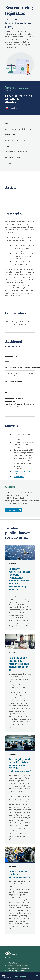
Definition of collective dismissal (17, 89)
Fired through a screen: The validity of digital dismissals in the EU (19, 664)
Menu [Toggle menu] (37, 976)
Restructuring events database (18, 968)
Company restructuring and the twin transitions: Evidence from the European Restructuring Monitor (19, 579)
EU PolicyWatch (12, 963)
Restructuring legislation (16, 971)
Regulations (10, 87)
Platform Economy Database (17, 966)
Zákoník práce (19, 476)
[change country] (14, 108)
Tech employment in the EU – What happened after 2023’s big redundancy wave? (20, 765)
